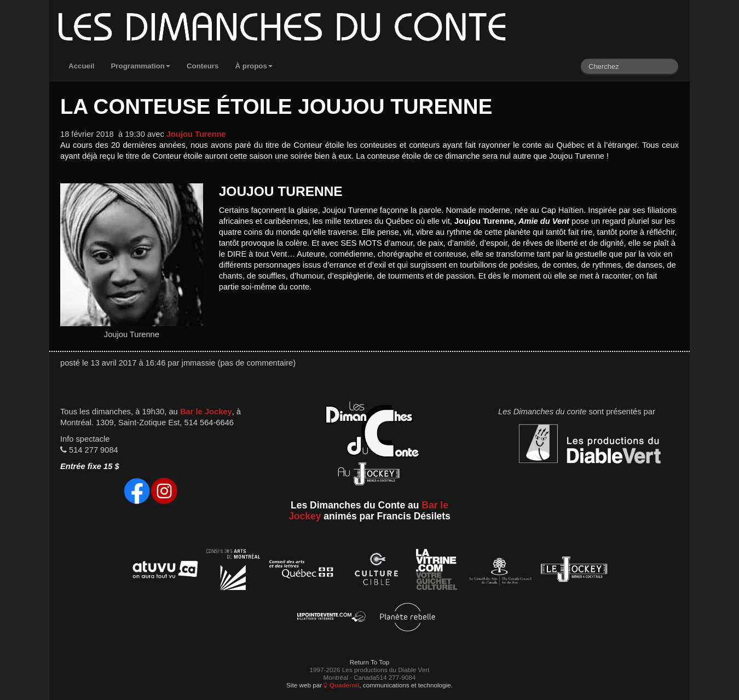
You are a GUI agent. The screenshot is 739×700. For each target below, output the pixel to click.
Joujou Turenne (196, 134)
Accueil (81, 66)
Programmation (140, 66)
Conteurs (203, 66)
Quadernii (341, 685)
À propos (254, 66)
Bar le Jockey (206, 412)
